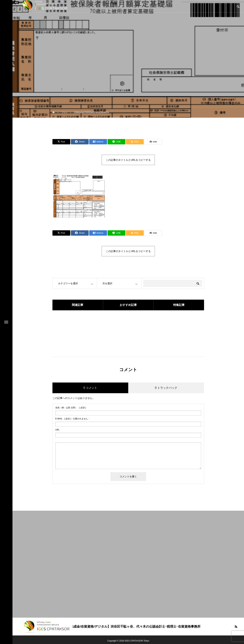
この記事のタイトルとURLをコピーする (128, 160)
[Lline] (116, 142)
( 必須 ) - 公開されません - (72, 419)
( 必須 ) (71, 408)
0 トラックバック (166, 388)
